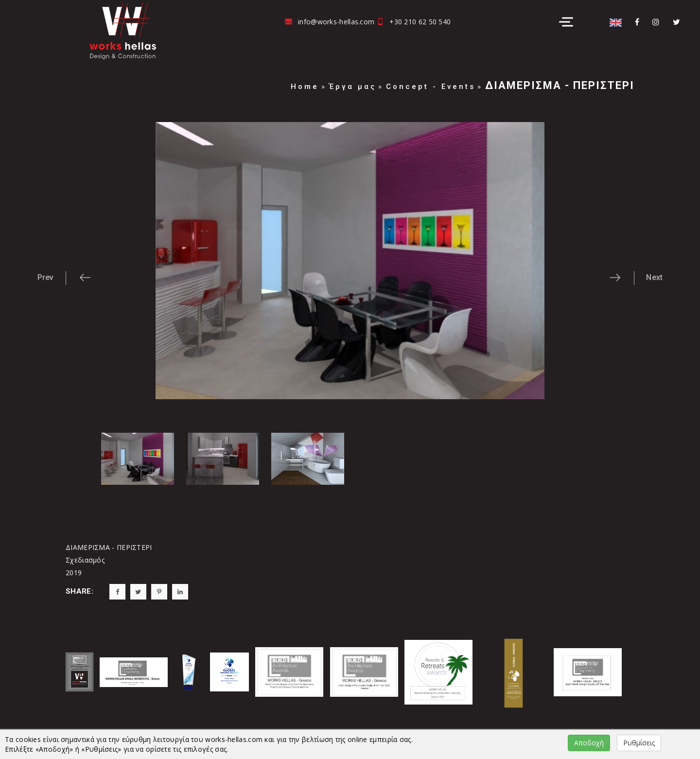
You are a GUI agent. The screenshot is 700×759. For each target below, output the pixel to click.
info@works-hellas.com (336, 22)
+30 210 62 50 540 (420, 22)
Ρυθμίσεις (639, 743)
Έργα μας (353, 87)
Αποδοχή (589, 743)
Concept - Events (431, 87)
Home (305, 87)
